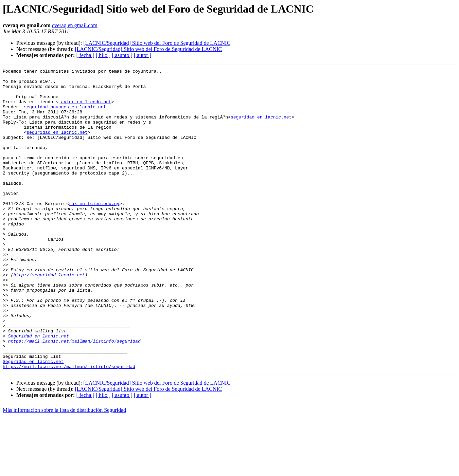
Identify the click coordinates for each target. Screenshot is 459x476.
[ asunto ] (122, 55)
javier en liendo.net (85, 109)
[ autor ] (143, 55)
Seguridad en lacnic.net (39, 390)
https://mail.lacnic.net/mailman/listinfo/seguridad (74, 396)
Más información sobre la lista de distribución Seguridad (64, 470)
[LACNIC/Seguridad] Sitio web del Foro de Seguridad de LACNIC (157, 43)
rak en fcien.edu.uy (94, 231)
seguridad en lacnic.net (261, 127)
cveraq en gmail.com (75, 25)
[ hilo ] (103, 55)
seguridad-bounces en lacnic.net (65, 115)
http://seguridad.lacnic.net (49, 316)
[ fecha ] (85, 55)
